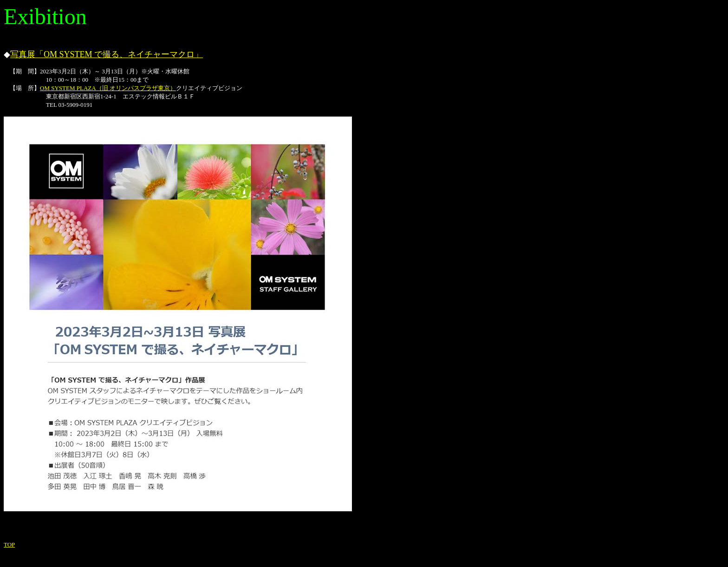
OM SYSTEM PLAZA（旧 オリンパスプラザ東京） (108, 88)
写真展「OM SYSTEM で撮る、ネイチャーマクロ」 (107, 54)
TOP (9, 544)
